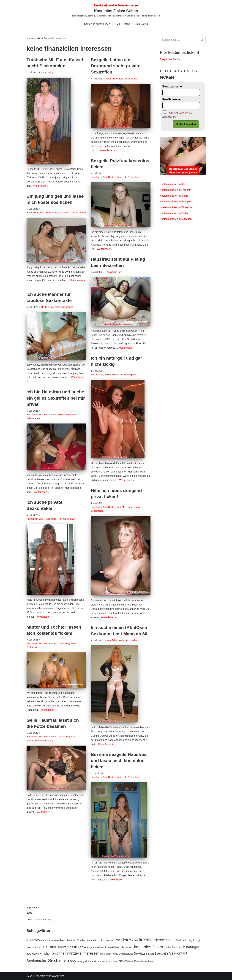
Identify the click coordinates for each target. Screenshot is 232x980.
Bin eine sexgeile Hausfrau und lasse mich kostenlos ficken (119, 761)
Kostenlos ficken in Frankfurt (176, 190)
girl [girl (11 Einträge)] (199, 940)
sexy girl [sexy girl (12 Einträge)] (82, 961)
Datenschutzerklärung (39, 919)
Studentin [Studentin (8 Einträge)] (92, 961)
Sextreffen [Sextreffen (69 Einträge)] (59, 960)
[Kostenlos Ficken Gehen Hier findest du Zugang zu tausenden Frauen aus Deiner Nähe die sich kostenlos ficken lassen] (116, 10)
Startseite (31, 38)
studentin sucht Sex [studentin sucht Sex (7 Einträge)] (107, 961)
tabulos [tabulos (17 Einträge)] (123, 961)
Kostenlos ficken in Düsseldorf (177, 208)
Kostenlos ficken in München (176, 220)
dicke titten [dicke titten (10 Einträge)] (99, 940)
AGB (29, 913)
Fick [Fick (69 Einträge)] (127, 939)
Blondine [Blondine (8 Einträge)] (72, 940)
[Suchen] (179, 40)
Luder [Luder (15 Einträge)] (168, 947)
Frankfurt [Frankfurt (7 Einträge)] (180, 940)
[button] (111, 24)
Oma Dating (141, 24)
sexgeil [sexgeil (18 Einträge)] (151, 953)
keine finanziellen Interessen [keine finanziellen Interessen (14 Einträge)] (115, 947)
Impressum (33, 908)
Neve (29, 976)
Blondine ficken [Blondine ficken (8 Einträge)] (85, 940)
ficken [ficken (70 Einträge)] (145, 939)
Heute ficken (112, 79)
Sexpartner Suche (170, 60)
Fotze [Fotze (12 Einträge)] (172, 940)
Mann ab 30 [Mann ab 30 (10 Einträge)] (179, 947)
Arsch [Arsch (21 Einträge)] (35, 940)
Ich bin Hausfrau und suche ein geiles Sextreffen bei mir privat (56, 398)
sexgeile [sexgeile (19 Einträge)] (162, 953)
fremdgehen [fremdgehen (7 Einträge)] (191, 940)
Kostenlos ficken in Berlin (174, 214)
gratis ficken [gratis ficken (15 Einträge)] (34, 947)
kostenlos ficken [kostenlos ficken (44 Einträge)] (149, 947)
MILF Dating (123, 24)
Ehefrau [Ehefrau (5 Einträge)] (109, 940)
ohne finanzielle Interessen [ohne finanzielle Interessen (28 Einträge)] (78, 953)
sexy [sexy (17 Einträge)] (73, 961)
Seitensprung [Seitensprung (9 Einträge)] (126, 954)
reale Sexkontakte (128, 79)
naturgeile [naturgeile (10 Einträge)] (32, 954)
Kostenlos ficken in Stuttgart (175, 202)
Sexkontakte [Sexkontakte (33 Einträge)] (37, 961)
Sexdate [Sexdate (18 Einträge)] (140, 953)
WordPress (58, 976)
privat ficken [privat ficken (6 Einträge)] (106, 954)
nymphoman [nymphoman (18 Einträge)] (47, 953)
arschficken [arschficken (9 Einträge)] (47, 940)
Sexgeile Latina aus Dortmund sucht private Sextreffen (116, 66)
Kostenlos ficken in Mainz (174, 196)
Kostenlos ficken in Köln (173, 184)
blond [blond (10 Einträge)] (63, 940)
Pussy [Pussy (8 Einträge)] (115, 954)
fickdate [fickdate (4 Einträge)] (135, 940)
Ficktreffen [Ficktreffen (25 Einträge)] (160, 940)
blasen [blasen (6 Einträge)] (56, 940)
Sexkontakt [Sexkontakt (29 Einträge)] (178, 953)
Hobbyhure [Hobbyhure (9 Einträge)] (90, 947)
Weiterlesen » (41, 186)
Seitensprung (131, 375)
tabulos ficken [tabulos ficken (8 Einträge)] (147, 961)
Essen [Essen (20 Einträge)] (118, 940)
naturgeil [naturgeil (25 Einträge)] (193, 947)
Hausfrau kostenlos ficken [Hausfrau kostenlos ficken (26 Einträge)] (63, 947)
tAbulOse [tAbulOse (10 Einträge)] (134, 961)
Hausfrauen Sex (99, 177)
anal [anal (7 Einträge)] (29, 940)
